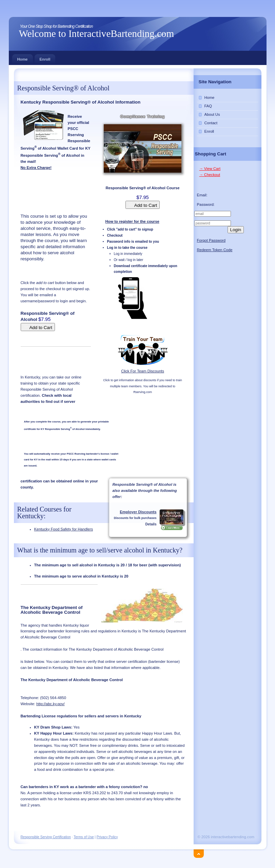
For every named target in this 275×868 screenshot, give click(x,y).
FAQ (208, 106)
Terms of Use (84, 837)
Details (151, 524)
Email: (202, 195)
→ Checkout (210, 175)
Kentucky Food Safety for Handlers (64, 529)
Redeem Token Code (215, 250)
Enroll (45, 58)
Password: (206, 204)
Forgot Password (211, 240)
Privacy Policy (107, 837)
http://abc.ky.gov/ (51, 704)
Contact (211, 123)
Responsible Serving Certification (46, 837)
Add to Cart (143, 205)
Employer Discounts (138, 512)
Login (236, 230)
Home (23, 58)
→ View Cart (210, 169)
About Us (212, 114)
